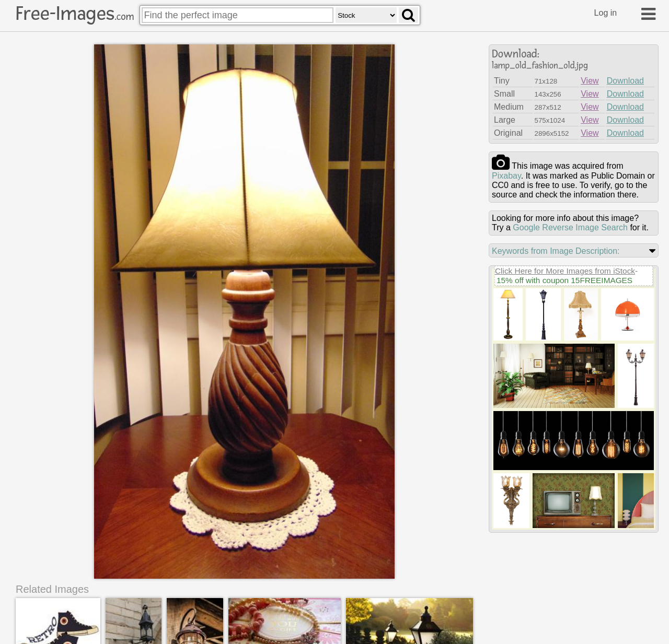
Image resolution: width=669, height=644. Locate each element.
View (590, 81)
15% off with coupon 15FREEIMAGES (564, 280)
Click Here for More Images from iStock (565, 271)
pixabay (506, 176)
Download (625, 81)
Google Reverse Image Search (570, 227)
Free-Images (75, 14)
